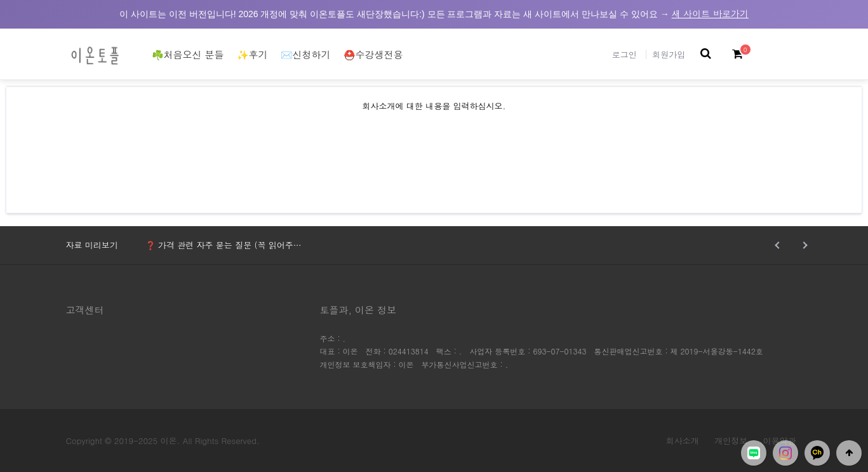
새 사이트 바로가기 (710, 13)
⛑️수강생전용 (373, 54)
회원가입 (669, 54)
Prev (779, 245)
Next (804, 245)
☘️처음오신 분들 (188, 54)
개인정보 (731, 441)
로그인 (624, 54)
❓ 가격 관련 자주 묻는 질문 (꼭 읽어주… (224, 245)
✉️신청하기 (306, 54)
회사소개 (683, 441)
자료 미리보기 (92, 245)
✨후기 (252, 54)
